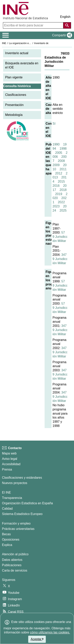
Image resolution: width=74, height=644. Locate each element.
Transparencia (12, 498)
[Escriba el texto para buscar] (34, 25)
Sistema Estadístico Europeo (22, 514)
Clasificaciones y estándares (22, 478)
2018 (63, 190)
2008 (61, 161)
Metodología (14, 115)
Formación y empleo (16, 523)
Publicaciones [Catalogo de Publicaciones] (12, 565)
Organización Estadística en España (27, 503)
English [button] (65, 17)
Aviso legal (10, 459)
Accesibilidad (11, 464)
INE (4, 43)
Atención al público (15, 554)
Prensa (7, 469)
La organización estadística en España (31, 43)
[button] (61, 35)
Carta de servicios (15, 570)
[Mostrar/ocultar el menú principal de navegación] (6, 35)
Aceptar (37, 639)
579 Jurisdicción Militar (60, 237)
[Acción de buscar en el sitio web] (67, 25)
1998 (63, 149)
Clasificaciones (16, 95)
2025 (63, 210)
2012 (59, 173)
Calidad (7, 509)
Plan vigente (14, 77)
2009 (56, 165)
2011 (63, 169)
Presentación (14, 105)
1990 (56, 144)
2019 (59, 194)
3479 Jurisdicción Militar (60, 259)
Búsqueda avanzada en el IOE (22, 65)
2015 (61, 181)
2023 (56, 206)
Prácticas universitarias (18, 529)
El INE (6, 492)
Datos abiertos (12, 560)
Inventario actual (17, 53)
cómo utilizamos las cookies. (50, 632)
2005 (59, 153)
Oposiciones (11, 540)
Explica (7, 545)
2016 (56, 186)
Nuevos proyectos (15, 483)
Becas (6, 534)
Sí (54, 124)
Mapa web (9, 453)
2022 (61, 202)
